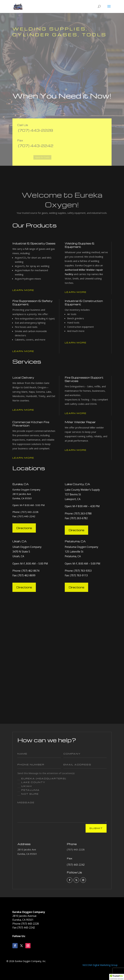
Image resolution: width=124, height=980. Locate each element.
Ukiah (25, 786)
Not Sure (28, 794)
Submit (96, 828)
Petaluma (28, 790)
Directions (24, 528)
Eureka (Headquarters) (42, 779)
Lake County (31, 782)
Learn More (23, 290)
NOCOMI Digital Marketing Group (100, 965)
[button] (117, 977)
